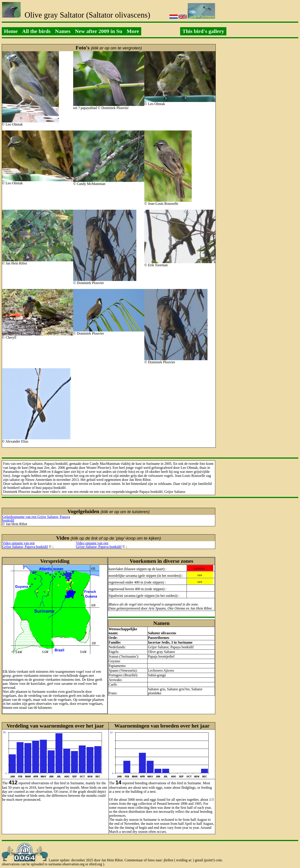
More (133, 31)
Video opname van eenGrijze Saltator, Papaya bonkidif (25, 545)
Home (11, 31)
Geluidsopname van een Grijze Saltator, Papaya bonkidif (36, 519)
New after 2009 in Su (99, 31)
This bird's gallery (203, 31)
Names (63, 31)
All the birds (36, 31)
